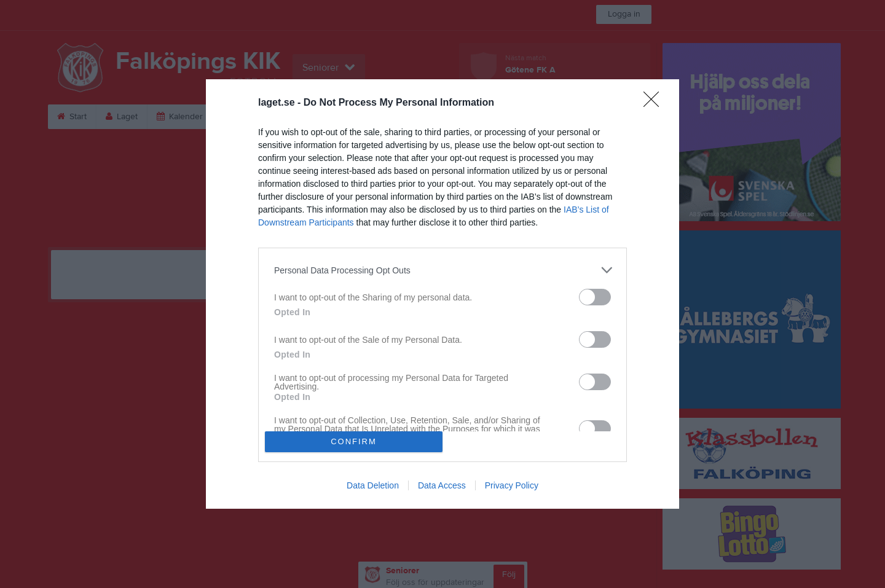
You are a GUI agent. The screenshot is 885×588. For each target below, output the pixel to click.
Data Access (442, 485)
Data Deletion (373, 485)
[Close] (655, 103)
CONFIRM (354, 441)
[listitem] (442, 270)
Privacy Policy (512, 485)
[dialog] (442, 294)
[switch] (595, 297)
